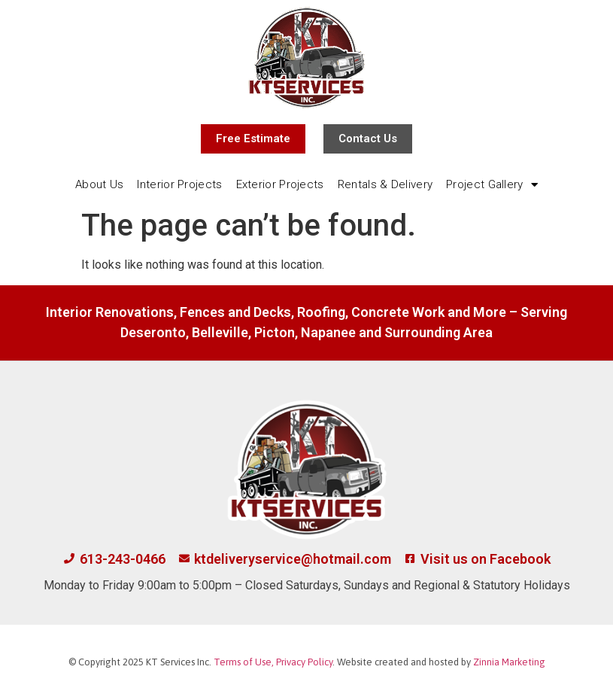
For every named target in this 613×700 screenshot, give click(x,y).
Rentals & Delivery (385, 184)
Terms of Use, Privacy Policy (273, 662)
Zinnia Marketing (509, 662)
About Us (99, 184)
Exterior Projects (280, 184)
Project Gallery (492, 185)
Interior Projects (179, 184)
